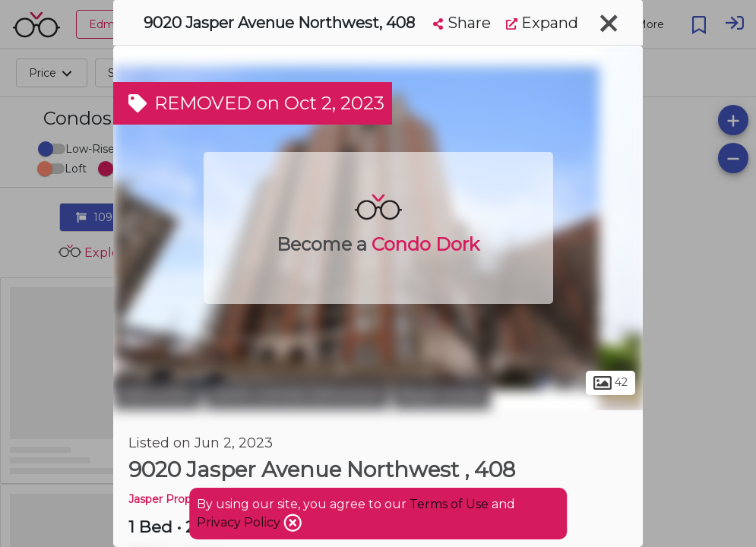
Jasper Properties (175, 499)
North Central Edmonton (297, 394)
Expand (542, 23)
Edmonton (157, 394)
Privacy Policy (240, 522)
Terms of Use (449, 504)
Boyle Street (442, 394)
